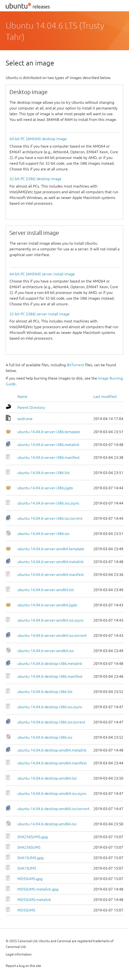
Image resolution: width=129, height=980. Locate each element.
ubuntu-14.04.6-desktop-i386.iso (45, 737)
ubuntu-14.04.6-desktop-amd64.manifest (52, 763)
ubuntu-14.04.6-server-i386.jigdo (45, 488)
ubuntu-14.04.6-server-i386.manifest (48, 457)
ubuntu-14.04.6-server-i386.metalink (48, 445)
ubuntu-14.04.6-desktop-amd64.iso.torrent (53, 809)
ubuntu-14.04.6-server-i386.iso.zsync (48, 503)
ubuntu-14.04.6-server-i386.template (49, 432)
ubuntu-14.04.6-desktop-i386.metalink (50, 663)
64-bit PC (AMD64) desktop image (38, 139)
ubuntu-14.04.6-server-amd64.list (46, 590)
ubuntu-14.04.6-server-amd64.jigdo (47, 605)
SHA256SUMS (29, 847)
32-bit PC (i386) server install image (40, 314)
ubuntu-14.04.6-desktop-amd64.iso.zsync (52, 793)
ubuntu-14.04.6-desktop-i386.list (45, 692)
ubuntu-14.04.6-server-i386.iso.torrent (50, 518)
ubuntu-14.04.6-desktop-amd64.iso (47, 824)
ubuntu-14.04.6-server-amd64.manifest (51, 574)
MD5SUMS (26, 910)
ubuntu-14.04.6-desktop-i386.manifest (50, 676)
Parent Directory (31, 407)
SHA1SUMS (27, 868)
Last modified (105, 396)
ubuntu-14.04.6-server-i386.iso (43, 534)
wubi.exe (25, 419)
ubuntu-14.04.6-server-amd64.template (51, 549)
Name (22, 396)
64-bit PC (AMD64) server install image (42, 274)
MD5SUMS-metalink (34, 900)
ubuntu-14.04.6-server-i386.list (43, 473)
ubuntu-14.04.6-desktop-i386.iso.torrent (51, 722)
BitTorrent (75, 365)
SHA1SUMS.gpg (30, 858)
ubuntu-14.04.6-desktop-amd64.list (47, 778)
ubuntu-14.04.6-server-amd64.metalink (50, 562)
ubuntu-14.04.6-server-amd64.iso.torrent (52, 635)
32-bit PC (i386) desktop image (36, 179)
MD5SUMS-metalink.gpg (38, 889)
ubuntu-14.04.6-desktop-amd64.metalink (52, 750)
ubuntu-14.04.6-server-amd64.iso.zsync (50, 620)
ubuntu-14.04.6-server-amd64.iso (45, 651)
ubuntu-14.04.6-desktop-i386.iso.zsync (50, 707)
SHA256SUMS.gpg (33, 837)
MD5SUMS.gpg (30, 879)
